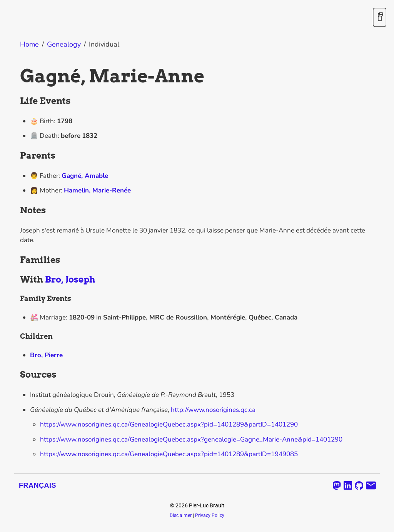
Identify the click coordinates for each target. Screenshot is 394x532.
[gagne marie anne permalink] (16, 76)
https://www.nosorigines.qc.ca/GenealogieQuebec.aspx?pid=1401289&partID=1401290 (169, 424)
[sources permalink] (16, 375)
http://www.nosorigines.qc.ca (213, 410)
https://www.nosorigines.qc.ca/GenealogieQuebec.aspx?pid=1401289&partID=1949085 (169, 454)
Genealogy (64, 44)
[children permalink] (16, 336)
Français (38, 485)
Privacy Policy (210, 515)
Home (29, 44)
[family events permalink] (16, 299)
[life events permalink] (16, 101)
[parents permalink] (16, 156)
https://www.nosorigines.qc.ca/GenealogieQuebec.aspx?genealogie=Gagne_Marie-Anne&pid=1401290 (191, 439)
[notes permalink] (16, 211)
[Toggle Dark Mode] (380, 18)
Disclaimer (181, 515)
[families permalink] (16, 260)
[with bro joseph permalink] (16, 280)
